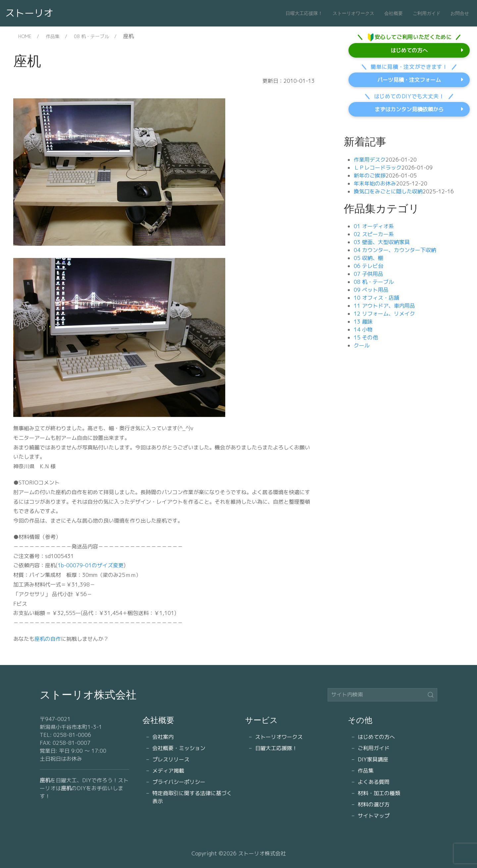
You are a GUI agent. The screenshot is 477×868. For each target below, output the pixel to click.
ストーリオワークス (353, 13)
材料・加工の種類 (379, 793)
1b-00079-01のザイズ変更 (91, 565)
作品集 (53, 36)
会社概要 (394, 13)
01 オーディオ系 (374, 226)
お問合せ (460, 13)
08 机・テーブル (91, 36)
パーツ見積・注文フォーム (409, 80)
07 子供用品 (369, 274)
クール (362, 345)
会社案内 (163, 737)
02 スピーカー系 (374, 234)
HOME (25, 36)
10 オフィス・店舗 (376, 298)
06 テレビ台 (369, 266)
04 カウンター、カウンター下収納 (395, 250)
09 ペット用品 (371, 290)
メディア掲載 (168, 771)
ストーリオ (29, 13)
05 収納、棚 (369, 258)
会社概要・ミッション (179, 748)
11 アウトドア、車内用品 (384, 306)
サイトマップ (374, 816)
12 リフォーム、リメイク (384, 314)
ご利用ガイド (427, 13)
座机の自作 (48, 639)
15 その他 (366, 337)
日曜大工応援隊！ (304, 13)
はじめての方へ (409, 50)
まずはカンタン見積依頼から (409, 109)
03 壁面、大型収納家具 (382, 242)
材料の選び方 (374, 804)
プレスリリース (171, 759)
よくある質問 (374, 782)
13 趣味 (363, 322)
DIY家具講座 (373, 759)
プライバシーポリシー (179, 782)
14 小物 (363, 330)
